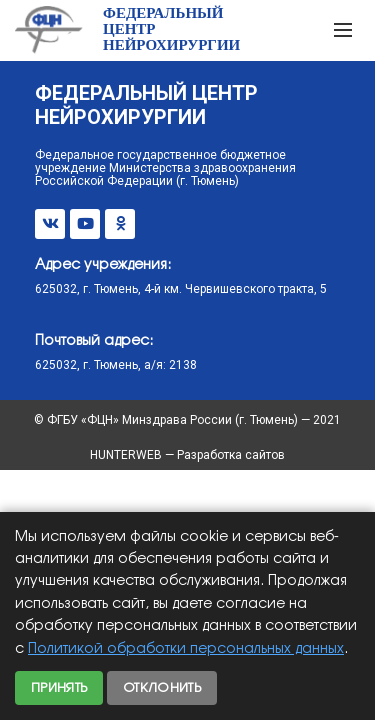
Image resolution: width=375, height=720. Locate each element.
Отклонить (162, 688)
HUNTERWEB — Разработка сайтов (187, 455)
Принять (59, 688)
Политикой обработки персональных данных (186, 649)
